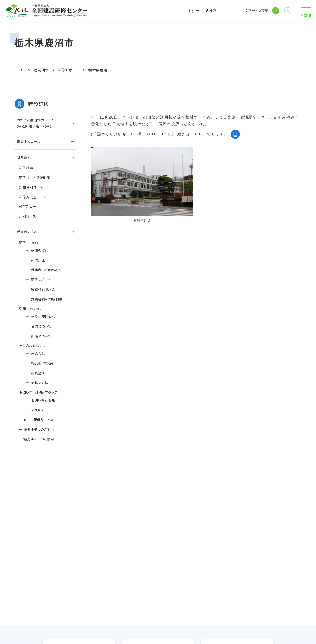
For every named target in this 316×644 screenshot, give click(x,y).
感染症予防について (46, 317)
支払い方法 (40, 383)
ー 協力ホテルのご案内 (37, 439)
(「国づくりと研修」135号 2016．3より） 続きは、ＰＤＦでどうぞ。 (159, 134)
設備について (41, 336)
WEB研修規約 (42, 363)
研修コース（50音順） (35, 178)
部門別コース (29, 206)
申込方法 (38, 354)
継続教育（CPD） (44, 289)
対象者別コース (31, 187)
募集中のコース (29, 141)
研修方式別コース (33, 197)
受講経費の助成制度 (47, 299)
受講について (41, 326)
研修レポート (41, 280)
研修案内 (24, 157)
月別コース (28, 216)
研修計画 (38, 260)
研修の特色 (40, 250)
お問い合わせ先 (43, 400)
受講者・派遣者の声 (48, 270)
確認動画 (38, 373)
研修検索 (26, 168)
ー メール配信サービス (37, 420)
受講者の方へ (27, 232)
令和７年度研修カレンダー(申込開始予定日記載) (37, 123)
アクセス (38, 410)
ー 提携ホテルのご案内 (37, 429)
